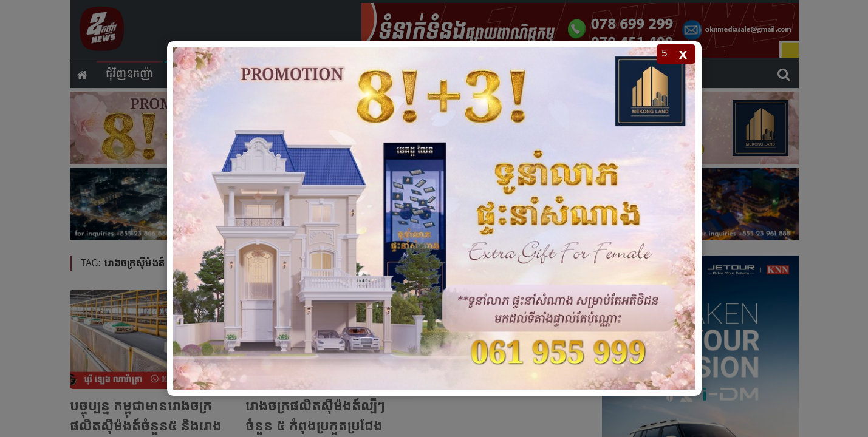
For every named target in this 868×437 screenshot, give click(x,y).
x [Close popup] (683, 54)
